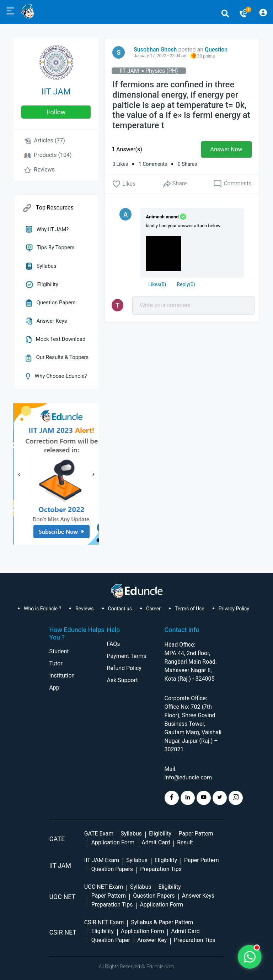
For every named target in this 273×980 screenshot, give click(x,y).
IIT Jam (60, 865)
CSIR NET (63, 932)
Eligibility (42, 284)
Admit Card (156, 842)
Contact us (120, 609)
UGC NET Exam (104, 887)
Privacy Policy (234, 609)
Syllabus (41, 266)
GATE (57, 839)
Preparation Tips (161, 869)
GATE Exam (99, 834)
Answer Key (152, 940)
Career (153, 609)
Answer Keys (46, 321)
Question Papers (50, 303)
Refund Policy (124, 668)
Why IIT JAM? (47, 229)
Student (59, 651)
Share (175, 184)
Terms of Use (190, 609)
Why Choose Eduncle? (56, 376)
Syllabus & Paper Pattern (162, 922)
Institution (62, 676)
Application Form (113, 842)
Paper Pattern (196, 834)
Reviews (39, 170)
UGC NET (62, 897)
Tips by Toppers (50, 247)
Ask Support (122, 680)
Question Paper (111, 940)
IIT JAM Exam (102, 860)
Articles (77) (44, 140)
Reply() (186, 284)
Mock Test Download (55, 339)
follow (56, 112)
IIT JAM (56, 92)
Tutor (56, 663)
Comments (232, 184)
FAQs (113, 644)
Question (216, 50)
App (54, 688)
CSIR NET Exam (104, 922)
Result (185, 842)
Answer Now (226, 149)
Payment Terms (126, 656)
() (157, 284)
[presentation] (19, 474)
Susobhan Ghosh (155, 50)
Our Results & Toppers (57, 357)
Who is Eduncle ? (42, 609)
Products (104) (48, 155)
